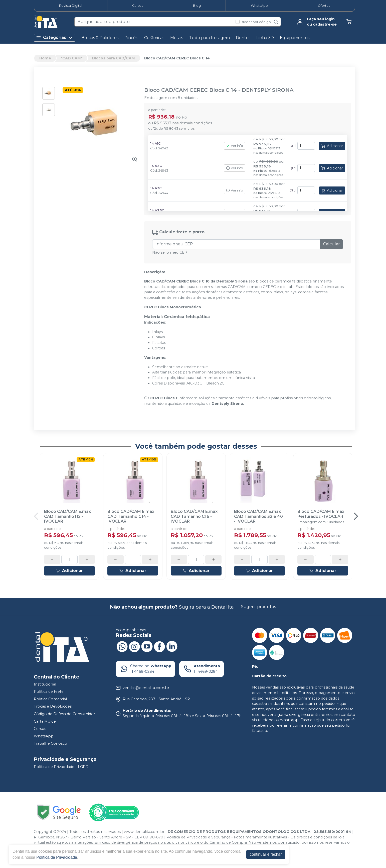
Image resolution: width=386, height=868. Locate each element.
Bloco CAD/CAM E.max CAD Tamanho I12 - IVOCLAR (67, 516)
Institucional (45, 684)
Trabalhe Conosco (50, 744)
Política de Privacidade (57, 857)
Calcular (332, 244)
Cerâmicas (154, 38)
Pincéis (131, 38)
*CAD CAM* (72, 58)
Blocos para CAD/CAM (114, 58)
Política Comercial (50, 699)
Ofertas (324, 6)
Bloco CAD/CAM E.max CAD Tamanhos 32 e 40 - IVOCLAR (258, 516)
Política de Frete (49, 692)
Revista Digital (71, 6)
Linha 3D (265, 38)
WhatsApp (259, 6)
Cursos (138, 6)
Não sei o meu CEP (170, 252)
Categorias (55, 38)
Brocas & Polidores (100, 38)
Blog (197, 6)
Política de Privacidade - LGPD (61, 767)
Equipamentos (295, 38)
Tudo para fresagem (209, 38)
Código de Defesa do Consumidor (64, 714)
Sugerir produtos (258, 607)
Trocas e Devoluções (53, 707)
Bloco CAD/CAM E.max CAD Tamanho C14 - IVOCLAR (131, 516)
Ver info (235, 146)
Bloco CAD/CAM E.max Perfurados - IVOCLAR (321, 514)
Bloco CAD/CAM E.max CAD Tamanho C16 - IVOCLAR (194, 516)
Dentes (243, 38)
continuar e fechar (266, 854)
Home (45, 58)
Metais (177, 38)
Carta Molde (45, 721)
